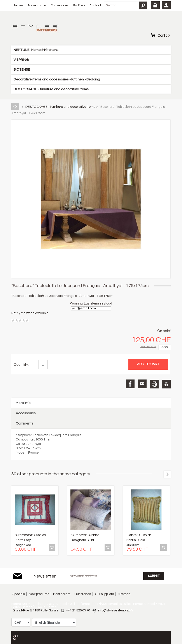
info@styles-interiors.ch (115, 610)
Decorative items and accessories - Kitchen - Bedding (57, 79)
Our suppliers (104, 594)
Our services (60, 5)
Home (18, 5)
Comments (25, 423)
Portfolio (79, 5)
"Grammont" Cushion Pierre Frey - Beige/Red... (30, 540)
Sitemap (124, 594)
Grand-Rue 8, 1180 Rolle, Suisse (35, 610)
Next (167, 474)
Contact (95, 5)
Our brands (83, 594)
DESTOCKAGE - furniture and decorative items (51, 89)
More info (23, 403)
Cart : (164, 35)
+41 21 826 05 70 (78, 610)
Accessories (26, 413)
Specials (19, 594)
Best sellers (62, 594)
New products (39, 594)
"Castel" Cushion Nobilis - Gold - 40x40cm (139, 540)
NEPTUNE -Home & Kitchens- (37, 50)
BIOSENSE (22, 70)
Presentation (37, 5)
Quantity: (21, 365)
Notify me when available (30, 313)
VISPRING (21, 60)
